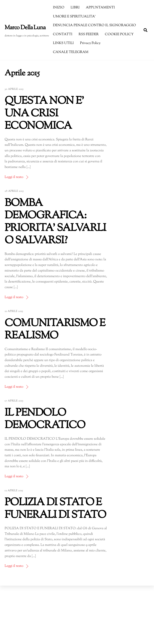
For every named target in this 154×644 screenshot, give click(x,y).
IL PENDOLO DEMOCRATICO (45, 419)
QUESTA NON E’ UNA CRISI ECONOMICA (44, 114)
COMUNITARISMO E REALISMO (55, 330)
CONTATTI (63, 34)
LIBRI (75, 8)
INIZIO (59, 8)
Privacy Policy (90, 43)
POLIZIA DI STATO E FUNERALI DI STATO (55, 509)
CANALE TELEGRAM (71, 52)
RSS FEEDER (89, 34)
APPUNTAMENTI (100, 8)
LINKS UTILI (63, 43)
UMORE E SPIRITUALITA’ (74, 17)
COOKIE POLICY (119, 34)
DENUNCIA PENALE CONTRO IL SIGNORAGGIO (94, 25)
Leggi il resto (14, 177)
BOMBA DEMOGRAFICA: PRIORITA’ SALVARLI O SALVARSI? (55, 222)
